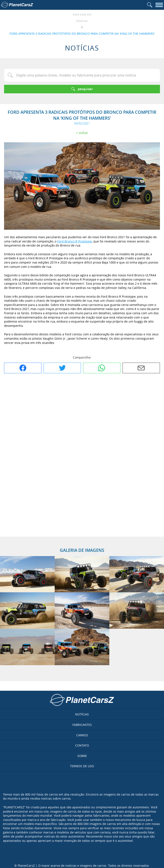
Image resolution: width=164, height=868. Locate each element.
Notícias (82, 21)
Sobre (82, 756)
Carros (82, 735)
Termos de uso (82, 766)
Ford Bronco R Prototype (75, 241)
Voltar (83, 133)
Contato (82, 745)
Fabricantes (82, 725)
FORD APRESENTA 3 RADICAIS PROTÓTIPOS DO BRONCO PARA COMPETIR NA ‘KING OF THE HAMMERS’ (82, 34)
